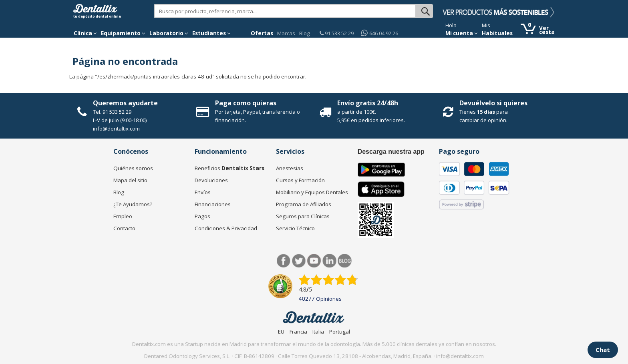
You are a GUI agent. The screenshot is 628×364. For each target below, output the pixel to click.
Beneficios (229, 168)
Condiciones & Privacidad (226, 228)
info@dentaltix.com (116, 129)
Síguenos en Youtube (314, 261)
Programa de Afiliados (304, 204)
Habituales (497, 33)
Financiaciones (213, 204)
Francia (298, 332)
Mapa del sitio (130, 180)
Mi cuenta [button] (462, 33)
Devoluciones (211, 180)
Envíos (203, 192)
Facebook (284, 261)
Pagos (202, 216)
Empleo (123, 216)
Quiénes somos (133, 168)
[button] (85, 33)
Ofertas (262, 33)
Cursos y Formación (300, 180)
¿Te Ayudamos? (133, 204)
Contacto (124, 228)
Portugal (340, 332)
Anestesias (290, 168)
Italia (318, 332)
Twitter (299, 261)
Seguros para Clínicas (303, 216)
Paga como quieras (246, 103)
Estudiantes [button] (211, 33)
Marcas (286, 33)
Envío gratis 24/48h (368, 103)
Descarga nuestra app (391, 152)
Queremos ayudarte (125, 103)
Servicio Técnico (295, 228)
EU (281, 332)
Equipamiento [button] (123, 33)
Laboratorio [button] (169, 33)
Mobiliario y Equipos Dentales (312, 192)
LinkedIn (329, 261)
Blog (304, 33)
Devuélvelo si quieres (493, 103)
